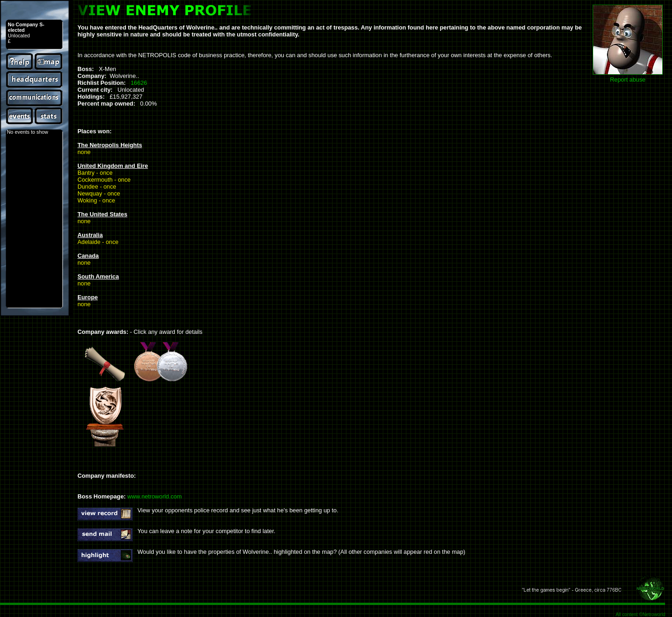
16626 (139, 83)
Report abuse (628, 80)
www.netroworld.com (155, 496)
